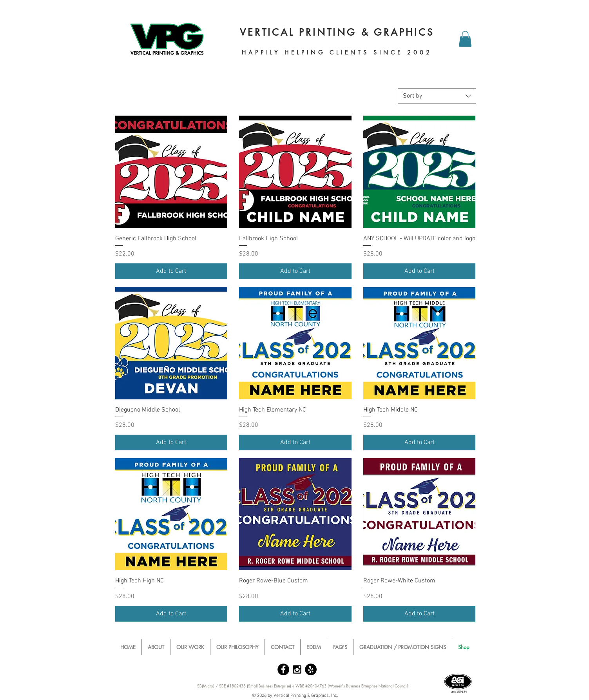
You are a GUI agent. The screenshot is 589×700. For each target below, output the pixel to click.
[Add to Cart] (171, 271)
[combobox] (437, 96)
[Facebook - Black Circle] (283, 669)
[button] (465, 39)
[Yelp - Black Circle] (311, 669)
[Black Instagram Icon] (297, 669)
